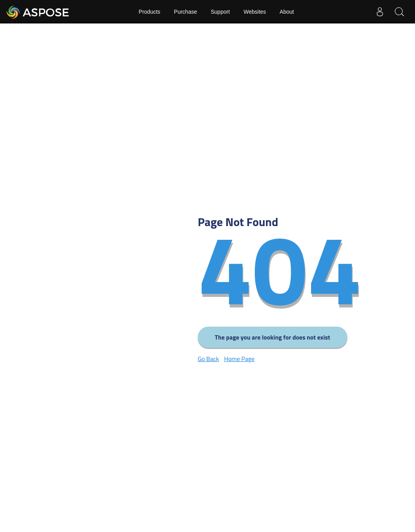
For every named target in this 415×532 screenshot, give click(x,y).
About (287, 12)
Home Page (239, 359)
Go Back (208, 359)
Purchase (185, 12)
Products (149, 12)
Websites (255, 12)
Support (220, 12)
